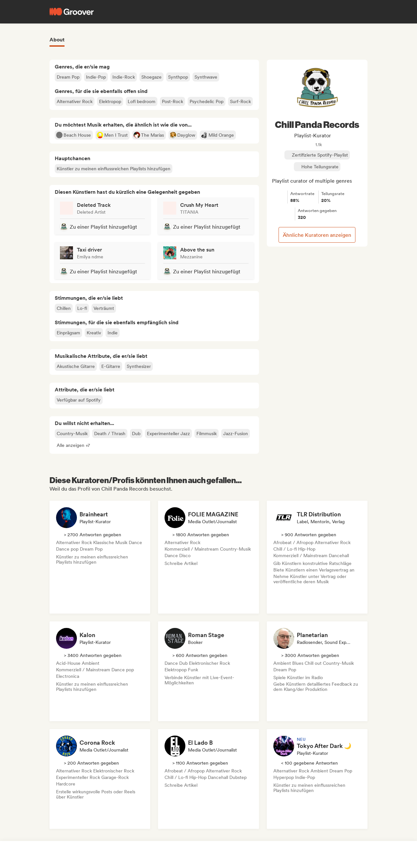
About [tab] (57, 40)
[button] (73, 445)
